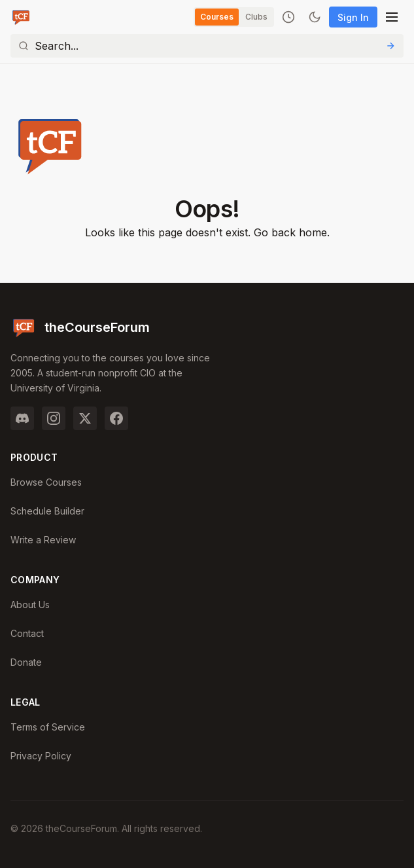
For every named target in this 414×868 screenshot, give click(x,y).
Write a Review (43, 540)
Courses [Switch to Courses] (217, 17)
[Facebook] (116, 418)
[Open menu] (392, 17)
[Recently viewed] (288, 17)
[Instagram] (54, 418)
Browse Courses (46, 482)
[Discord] (22, 418)
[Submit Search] (390, 46)
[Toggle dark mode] (315, 17)
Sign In (353, 17)
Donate (26, 662)
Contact (27, 633)
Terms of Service (48, 727)
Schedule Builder (47, 511)
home (313, 232)
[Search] (207, 46)
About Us (30, 605)
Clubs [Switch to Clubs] (256, 17)
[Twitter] (85, 418)
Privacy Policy (41, 756)
